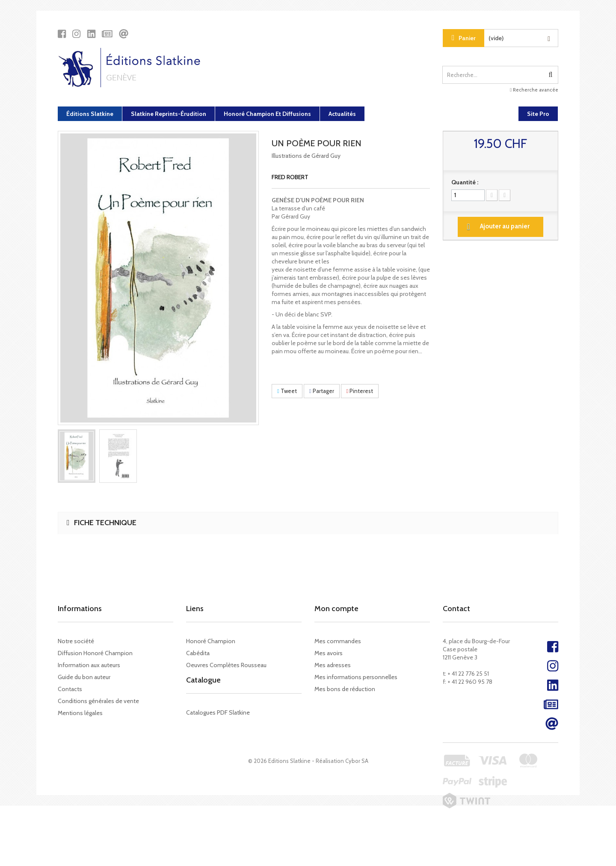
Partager (322, 391)
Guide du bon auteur (84, 677)
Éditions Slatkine (90, 114)
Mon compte (336, 609)
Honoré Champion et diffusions (267, 114)
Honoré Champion (211, 641)
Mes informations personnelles (356, 677)
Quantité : (465, 182)
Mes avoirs (329, 653)
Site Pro (538, 114)
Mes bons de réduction (345, 689)
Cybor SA (357, 821)
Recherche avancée (534, 90)
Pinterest (360, 391)
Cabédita (198, 653)
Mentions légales (80, 713)
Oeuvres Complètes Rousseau (226, 665)
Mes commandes (338, 641)
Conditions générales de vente (98, 701)
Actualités (342, 114)
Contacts (70, 689)
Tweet (287, 391)
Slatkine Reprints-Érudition (169, 114)
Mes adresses (333, 665)
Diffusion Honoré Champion (95, 653)
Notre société (76, 641)
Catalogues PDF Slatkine (218, 722)
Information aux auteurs (89, 665)
